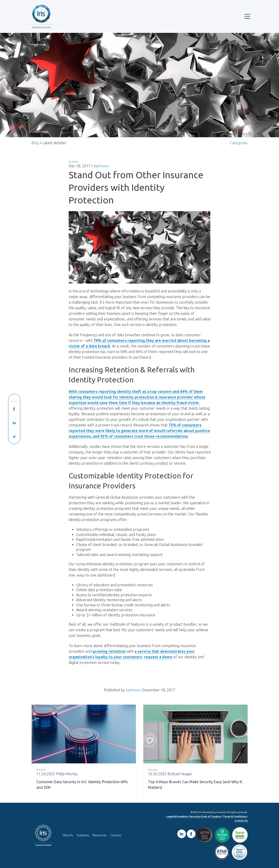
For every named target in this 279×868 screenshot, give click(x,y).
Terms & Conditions (235, 817)
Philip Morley (67, 774)
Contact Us (241, 821)
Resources (100, 835)
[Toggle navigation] (247, 16)
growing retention (109, 651)
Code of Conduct (211, 817)
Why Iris (68, 835)
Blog (35, 143)
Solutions (83, 835)
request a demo (158, 657)
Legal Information (177, 817)
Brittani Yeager (180, 774)
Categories (239, 143)
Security (195, 817)
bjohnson (101, 166)
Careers (116, 835)
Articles (74, 162)
